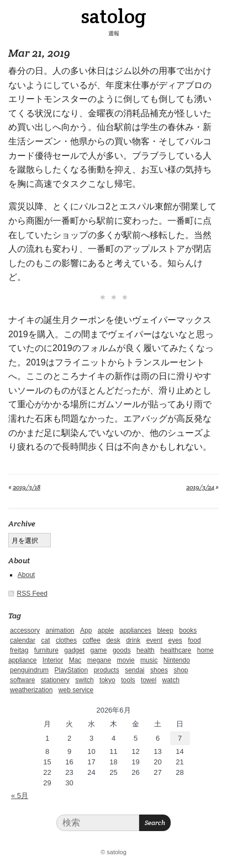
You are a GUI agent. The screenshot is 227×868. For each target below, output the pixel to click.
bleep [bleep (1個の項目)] (165, 630)
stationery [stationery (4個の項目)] (55, 680)
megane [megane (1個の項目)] (99, 660)
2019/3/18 (27, 487)
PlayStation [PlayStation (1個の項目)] (72, 670)
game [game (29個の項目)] (98, 650)
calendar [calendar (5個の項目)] (23, 640)
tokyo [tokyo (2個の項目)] (107, 680)
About (26, 575)
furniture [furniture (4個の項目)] (46, 650)
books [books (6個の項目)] (188, 630)
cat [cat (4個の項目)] (45, 640)
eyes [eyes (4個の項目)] (175, 640)
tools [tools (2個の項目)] (128, 680)
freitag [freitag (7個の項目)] (19, 650)
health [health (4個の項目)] (146, 650)
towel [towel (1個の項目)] (149, 680)
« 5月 (20, 796)
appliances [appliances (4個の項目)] (136, 630)
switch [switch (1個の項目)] (84, 680)
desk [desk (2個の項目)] (113, 640)
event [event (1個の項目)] (154, 640)
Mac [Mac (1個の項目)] (75, 660)
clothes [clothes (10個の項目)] (66, 640)
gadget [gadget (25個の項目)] (74, 650)
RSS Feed (32, 594)
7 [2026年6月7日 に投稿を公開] (180, 738)
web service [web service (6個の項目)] (76, 690)
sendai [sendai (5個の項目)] (134, 670)
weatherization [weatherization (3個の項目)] (31, 690)
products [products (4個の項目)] (107, 670)
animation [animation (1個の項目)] (60, 630)
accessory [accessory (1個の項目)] (25, 630)
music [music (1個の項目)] (149, 660)
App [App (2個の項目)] (86, 630)
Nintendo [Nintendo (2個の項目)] (177, 660)
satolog (113, 16)
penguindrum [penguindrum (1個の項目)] (29, 670)
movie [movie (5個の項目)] (126, 660)
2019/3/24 (200, 487)
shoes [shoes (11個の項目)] (159, 670)
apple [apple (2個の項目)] (106, 630)
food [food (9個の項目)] (194, 640)
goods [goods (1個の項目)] (122, 650)
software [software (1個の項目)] (22, 680)
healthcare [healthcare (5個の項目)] (176, 650)
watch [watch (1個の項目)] (171, 680)
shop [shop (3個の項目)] (181, 670)
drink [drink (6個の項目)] (133, 640)
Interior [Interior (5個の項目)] (53, 660)
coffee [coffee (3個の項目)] (91, 640)
